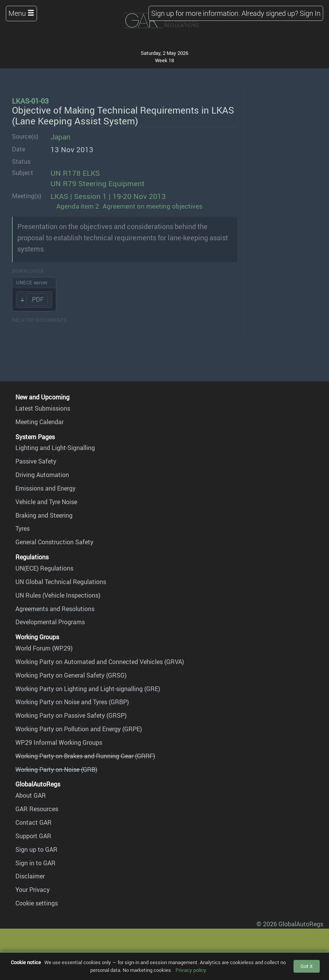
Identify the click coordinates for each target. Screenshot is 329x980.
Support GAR (33, 836)
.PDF (37, 299)
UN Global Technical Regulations (61, 582)
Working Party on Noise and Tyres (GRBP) (72, 702)
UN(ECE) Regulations (44, 568)
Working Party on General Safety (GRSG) (71, 675)
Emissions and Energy (46, 488)
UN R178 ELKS (75, 173)
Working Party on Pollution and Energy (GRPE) (79, 729)
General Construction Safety (54, 542)
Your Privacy (33, 890)
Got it (307, 966)
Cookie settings (37, 903)
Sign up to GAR (36, 849)
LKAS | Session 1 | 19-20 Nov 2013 (108, 196)
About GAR (31, 795)
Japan (61, 137)
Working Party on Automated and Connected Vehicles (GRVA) (100, 662)
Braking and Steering (44, 515)
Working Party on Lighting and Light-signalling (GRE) (88, 689)
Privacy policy (191, 970)
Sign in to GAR (35, 863)
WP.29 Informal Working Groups (59, 742)
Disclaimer (30, 876)
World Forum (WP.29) (44, 648)
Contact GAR (34, 822)
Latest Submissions (43, 408)
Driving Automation (42, 475)
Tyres (23, 528)
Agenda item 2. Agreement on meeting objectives (129, 206)
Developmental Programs (50, 622)
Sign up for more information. (196, 13)
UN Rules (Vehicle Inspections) (58, 595)
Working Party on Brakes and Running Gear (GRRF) (85, 756)
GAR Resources (37, 809)
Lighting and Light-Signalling (55, 448)
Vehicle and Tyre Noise (46, 502)
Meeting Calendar (40, 422)
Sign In (310, 13)
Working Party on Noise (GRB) (56, 769)
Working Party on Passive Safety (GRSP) (71, 715)
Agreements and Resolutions (55, 609)
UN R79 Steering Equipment (98, 183)
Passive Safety (36, 461)
